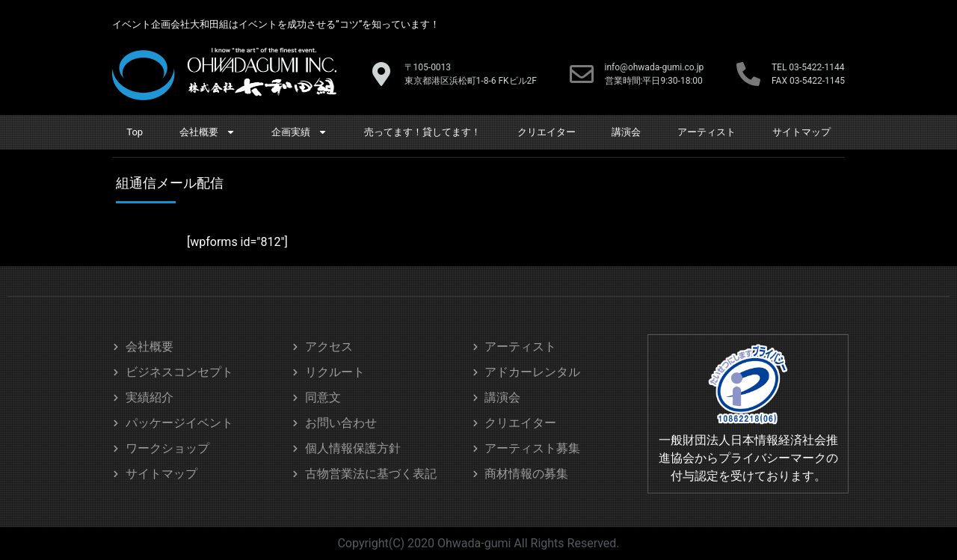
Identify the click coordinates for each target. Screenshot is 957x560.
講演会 (626, 132)
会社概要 (207, 132)
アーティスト (707, 132)
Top (135, 132)
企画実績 (299, 132)
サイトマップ (801, 132)
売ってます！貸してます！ (422, 132)
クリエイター (547, 132)
